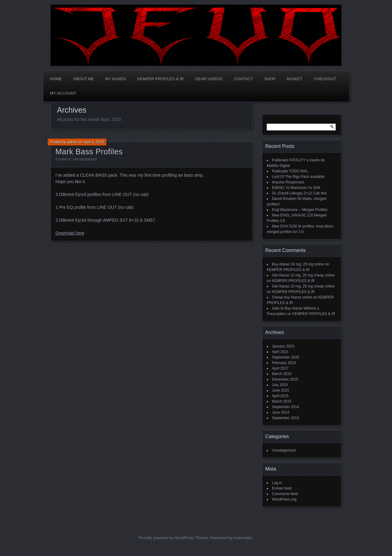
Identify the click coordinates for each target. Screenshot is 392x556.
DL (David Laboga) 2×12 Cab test (299, 193)
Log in (277, 483)
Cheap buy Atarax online (292, 297)
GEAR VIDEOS (209, 79)
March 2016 (282, 374)
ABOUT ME (84, 79)
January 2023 (283, 346)
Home (56, 79)
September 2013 (286, 418)
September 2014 (286, 407)
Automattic (243, 538)
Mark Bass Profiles (89, 152)
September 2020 (286, 357)
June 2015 (281, 390)
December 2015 (285, 379)
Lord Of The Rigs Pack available (298, 177)
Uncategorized (85, 159)
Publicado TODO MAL (290, 171)
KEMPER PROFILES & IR (160, 79)
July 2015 (280, 385)
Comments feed (285, 494)
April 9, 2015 (94, 142)
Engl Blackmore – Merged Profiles (300, 210)
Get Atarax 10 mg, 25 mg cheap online (303, 275)
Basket (294, 79)
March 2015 (282, 401)
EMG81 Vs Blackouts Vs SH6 (296, 188)
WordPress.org (284, 499)
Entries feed (282, 488)
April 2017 (280, 368)
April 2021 (280, 352)
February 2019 (284, 363)
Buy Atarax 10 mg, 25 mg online (298, 264)
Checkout (325, 79)
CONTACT (243, 79)
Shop (270, 79)
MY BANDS (116, 79)
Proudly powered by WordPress (166, 538)
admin (72, 142)
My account (63, 93)
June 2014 (281, 412)
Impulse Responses (288, 182)
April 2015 (280, 396)
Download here (70, 233)
